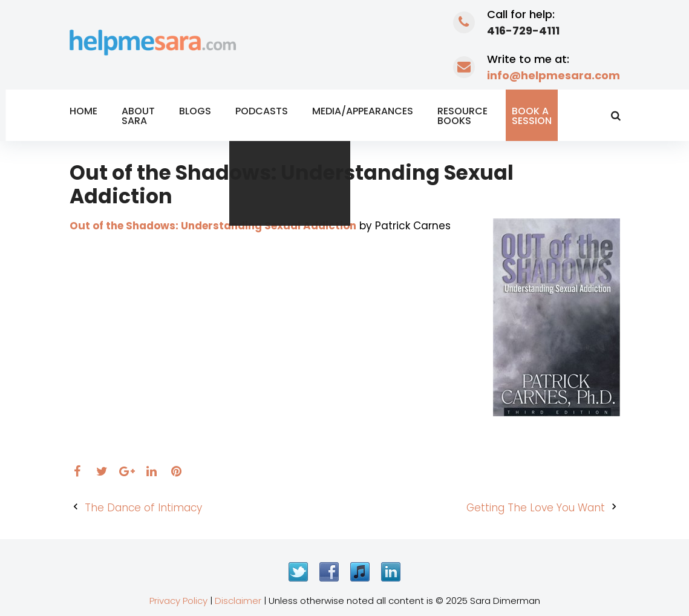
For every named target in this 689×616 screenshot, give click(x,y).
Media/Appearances (363, 111)
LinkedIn (391, 572)
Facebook (329, 572)
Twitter (298, 572)
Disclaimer (238, 601)
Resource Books (462, 116)
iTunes (360, 572)
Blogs (195, 111)
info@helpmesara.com (553, 75)
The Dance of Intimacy (143, 508)
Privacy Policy (178, 601)
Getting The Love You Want (536, 508)
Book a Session (532, 116)
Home (83, 111)
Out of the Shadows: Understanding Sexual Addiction (213, 226)
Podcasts (262, 111)
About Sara (138, 116)
